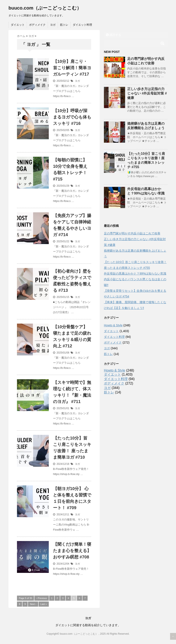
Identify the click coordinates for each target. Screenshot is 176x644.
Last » (44, 604)
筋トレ (64, 25)
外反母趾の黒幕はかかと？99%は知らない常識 (135, 273)
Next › (33, 604)
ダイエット (18, 25)
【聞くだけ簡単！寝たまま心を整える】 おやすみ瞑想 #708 (72, 551)
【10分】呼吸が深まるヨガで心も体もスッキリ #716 (72, 117)
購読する (114, 35)
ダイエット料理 (82, 25)
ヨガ (53, 25)
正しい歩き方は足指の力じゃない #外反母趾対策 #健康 (147, 93)
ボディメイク (37, 25)
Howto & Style (113, 325)
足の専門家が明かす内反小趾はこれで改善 (132, 233)
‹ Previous (42, 598)
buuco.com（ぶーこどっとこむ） (45, 8)
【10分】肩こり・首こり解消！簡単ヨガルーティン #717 (72, 68)
